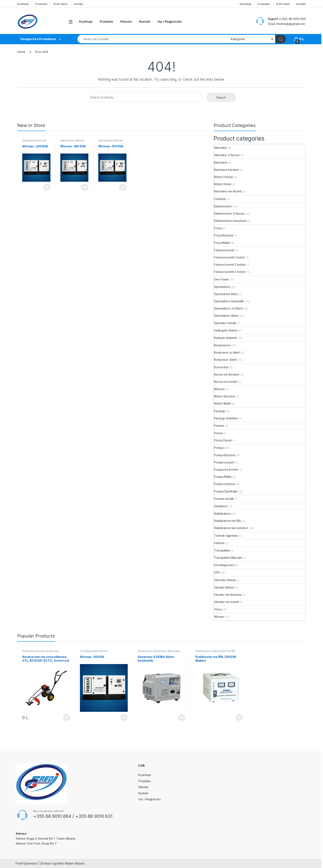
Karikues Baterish (226, 338)
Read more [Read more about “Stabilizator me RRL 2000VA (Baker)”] (239, 718)
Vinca (218, 609)
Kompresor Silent (225, 360)
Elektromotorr (223, 206)
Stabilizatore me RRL (228, 521)
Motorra (219, 389)
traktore (219, 543)
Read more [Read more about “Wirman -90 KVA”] (124, 718)
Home (21, 52)
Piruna (218, 433)
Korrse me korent (226, 382)
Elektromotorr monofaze (230, 221)
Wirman (42, 140)
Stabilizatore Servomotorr (231, 528)
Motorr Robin (223, 184)
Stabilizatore (222, 514)
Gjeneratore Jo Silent (228, 308)
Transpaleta (222, 550)
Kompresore (222, 345)
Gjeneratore (29, 140)
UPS (217, 572)
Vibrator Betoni (224, 587)
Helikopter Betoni (226, 330)
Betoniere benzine (226, 170)
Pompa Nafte (223, 477)
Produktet (41, 4)
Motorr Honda (223, 177)
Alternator (221, 148)
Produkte (106, 22)
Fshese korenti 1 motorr (230, 257)
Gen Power (222, 279)
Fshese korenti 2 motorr (230, 265)
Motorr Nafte (222, 403)
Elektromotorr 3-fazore (229, 214)
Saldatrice (221, 506)
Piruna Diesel (223, 440)
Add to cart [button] (67, 718)
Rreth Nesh (61, 4)
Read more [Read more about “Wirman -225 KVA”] (47, 187)
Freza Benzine (224, 235)
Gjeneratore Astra (226, 294)
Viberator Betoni (225, 580)
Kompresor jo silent (227, 352)
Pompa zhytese (224, 484)
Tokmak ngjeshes (226, 536)
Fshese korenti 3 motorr (230, 272)
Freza (218, 228)
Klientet (126, 22)
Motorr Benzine (224, 396)
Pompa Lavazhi (224, 462)
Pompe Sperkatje (226, 491)
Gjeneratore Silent (226, 316)
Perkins (219, 426)
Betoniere (221, 162)
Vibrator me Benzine (228, 595)
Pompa (219, 448)
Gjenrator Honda (225, 323)
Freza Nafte (222, 243)
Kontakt (79, 4)
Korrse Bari (221, 367)
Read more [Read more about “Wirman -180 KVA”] (85, 187)
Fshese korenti (224, 250)
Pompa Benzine (225, 455)
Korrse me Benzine (227, 374)
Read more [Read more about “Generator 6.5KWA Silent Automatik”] (182, 718)
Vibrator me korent (226, 602)
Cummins (220, 199)
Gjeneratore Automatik (229, 301)
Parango (220, 411)
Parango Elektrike (226, 418)
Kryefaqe (23, 4)
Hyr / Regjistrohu (170, 22)
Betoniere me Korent (228, 191)
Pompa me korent (226, 469)
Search (221, 97)
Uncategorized (224, 565)
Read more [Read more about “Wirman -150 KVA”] (123, 187)
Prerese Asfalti (224, 499)
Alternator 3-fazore (227, 155)
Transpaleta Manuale (228, 558)
